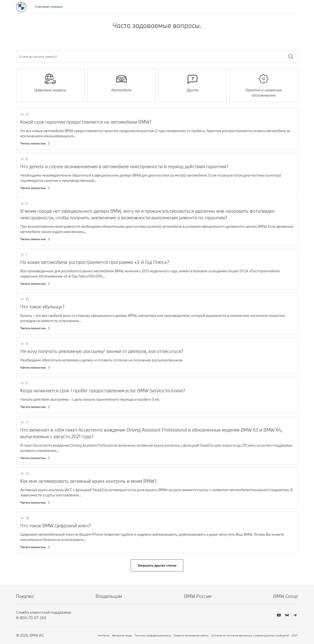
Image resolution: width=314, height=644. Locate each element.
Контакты (104, 635)
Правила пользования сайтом (191, 635)
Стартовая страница (49, 7)
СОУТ (295, 635)
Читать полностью (33, 143)
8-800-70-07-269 (31, 618)
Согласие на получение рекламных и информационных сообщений (250, 635)
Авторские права (122, 635)
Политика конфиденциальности (153, 635)
